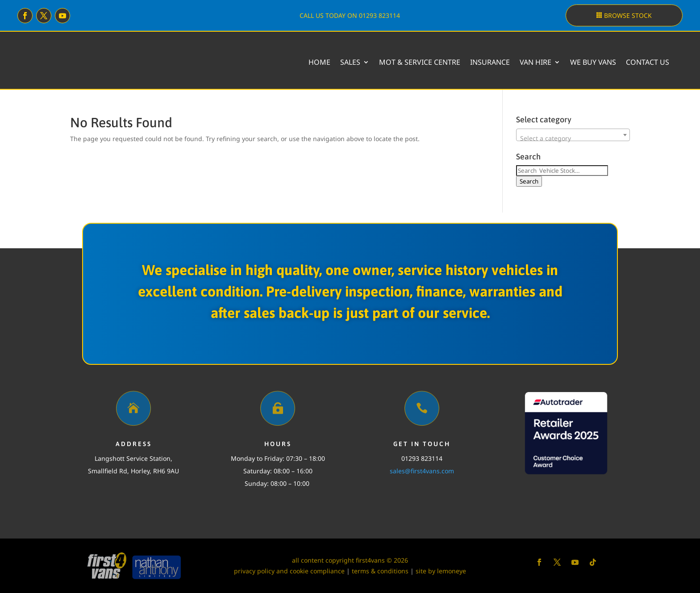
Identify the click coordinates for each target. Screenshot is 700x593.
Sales (350, 62)
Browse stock (628, 15)
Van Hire (535, 62)
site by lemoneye (441, 571)
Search (529, 181)
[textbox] (573, 138)
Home (319, 62)
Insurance (490, 62)
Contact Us (648, 62)
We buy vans (593, 62)
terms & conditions (380, 571)
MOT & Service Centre (420, 62)
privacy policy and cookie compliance (289, 571)
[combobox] (573, 135)
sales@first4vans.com (422, 471)
